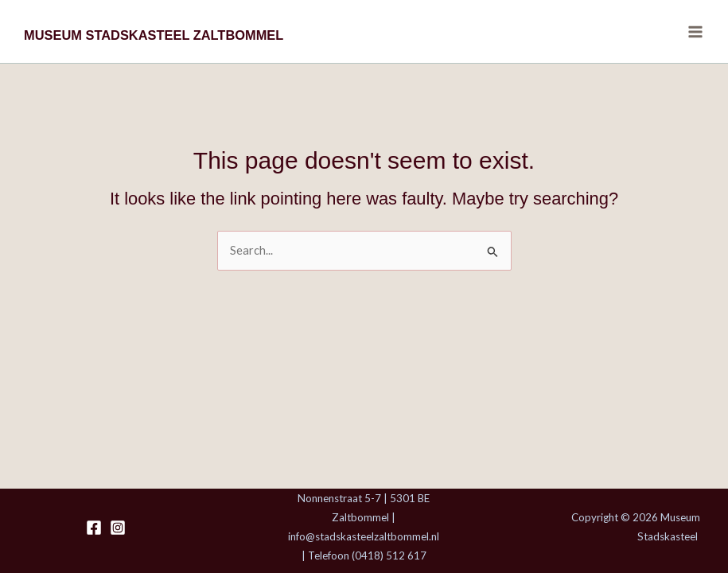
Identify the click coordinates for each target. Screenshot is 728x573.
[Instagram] (118, 528)
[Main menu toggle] (695, 32)
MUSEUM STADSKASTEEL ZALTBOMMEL (154, 35)
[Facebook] (94, 528)
